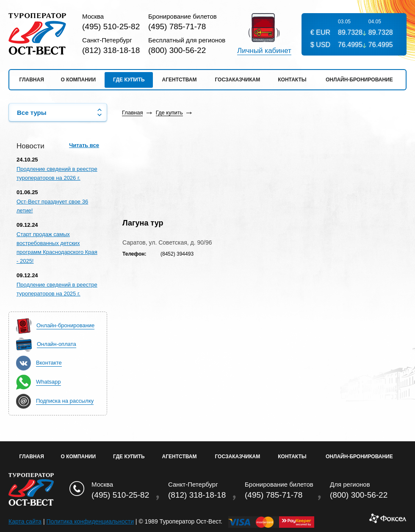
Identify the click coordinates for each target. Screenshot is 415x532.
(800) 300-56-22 (177, 50)
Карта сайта (25, 521)
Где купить (129, 80)
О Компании (79, 457)
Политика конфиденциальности (90, 521)
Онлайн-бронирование (359, 80)
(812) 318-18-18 (111, 50)
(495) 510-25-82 (111, 26)
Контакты (292, 80)
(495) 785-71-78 (177, 26)
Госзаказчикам (237, 80)
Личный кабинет (264, 51)
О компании (79, 80)
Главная (32, 80)
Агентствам (180, 80)
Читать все (84, 145)
